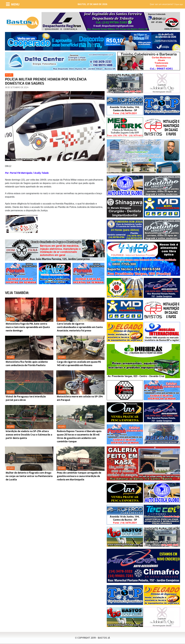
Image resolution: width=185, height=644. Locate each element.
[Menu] (13, 4)
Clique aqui (178, 4)
